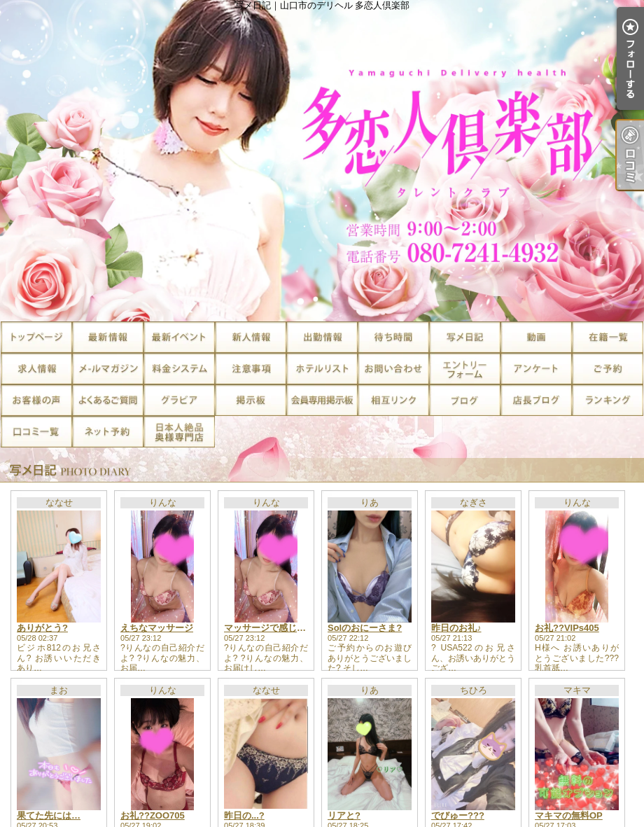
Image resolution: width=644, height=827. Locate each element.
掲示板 (251, 400)
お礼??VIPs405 (567, 628)
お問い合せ (393, 369)
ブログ (465, 400)
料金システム (179, 369)
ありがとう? (42, 628)
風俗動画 (536, 337)
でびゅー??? (458, 815)
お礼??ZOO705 (153, 815)
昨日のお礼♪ (456, 628)
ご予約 (608, 369)
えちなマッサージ (157, 628)
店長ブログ (536, 400)
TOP (36, 337)
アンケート (536, 369)
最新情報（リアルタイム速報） (108, 337)
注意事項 (251, 369)
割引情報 (179, 337)
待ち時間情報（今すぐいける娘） (393, 337)
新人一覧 (251, 337)
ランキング (608, 400)
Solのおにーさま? (365, 628)
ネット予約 (108, 432)
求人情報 (36, 369)
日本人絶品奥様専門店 (179, 432)
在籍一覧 (608, 337)
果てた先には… (49, 815)
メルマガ (108, 369)
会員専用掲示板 (322, 400)
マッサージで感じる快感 (274, 628)
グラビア (179, 400)
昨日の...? (244, 815)
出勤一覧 (322, 337)
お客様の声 (36, 400)
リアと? (344, 815)
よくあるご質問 (108, 400)
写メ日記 (465, 337)
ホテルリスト (322, 369)
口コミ (36, 432)
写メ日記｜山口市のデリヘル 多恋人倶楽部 (322, 161)
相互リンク (393, 400)
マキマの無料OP (569, 815)
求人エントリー (465, 369)
